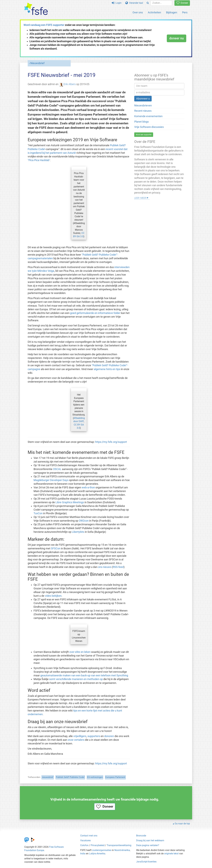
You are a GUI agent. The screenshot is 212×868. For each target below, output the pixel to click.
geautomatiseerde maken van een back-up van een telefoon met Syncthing (84, 675)
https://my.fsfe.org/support (111, 442)
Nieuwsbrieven (143, 106)
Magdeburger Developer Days (51, 480)
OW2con (84, 521)
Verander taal (134, 3)
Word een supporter (144, 135)
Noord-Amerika (122, 850)
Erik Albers (68, 84)
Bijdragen (172, 12)
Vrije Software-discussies (149, 127)
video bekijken (53, 596)
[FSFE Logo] (36, 9)
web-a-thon (88, 487)
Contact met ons (89, 836)
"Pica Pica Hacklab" (39, 160)
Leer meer (140, 198)
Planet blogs (141, 122)
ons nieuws (105, 567)
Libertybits (78, 532)
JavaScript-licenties (146, 862)
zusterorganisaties (102, 850)
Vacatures (85, 840)
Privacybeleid (98, 845)
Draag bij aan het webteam (150, 840)
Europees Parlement (115, 777)
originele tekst (171, 854)
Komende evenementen (148, 116)
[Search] (148, 3)
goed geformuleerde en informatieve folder (95, 313)
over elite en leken (80, 652)
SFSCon (56, 548)
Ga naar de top (182, 824)
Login (117, 3)
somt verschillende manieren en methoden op (76, 679)
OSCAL (57, 469)
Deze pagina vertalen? (148, 845)
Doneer (182, 3)
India (83, 854)
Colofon (84, 845)
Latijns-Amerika (97, 854)
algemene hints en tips (107, 369)
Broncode (141, 836)
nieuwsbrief (48, 777)
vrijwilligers (80, 736)
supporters (94, 736)
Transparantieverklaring (119, 845)
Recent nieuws (143, 111)
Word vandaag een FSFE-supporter (44, 25)
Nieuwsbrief (37, 63)
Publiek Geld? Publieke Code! (70, 777)
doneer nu (177, 38)
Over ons (138, 12)
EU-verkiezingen (95, 777)
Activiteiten (154, 12)
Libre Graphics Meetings (70, 502)
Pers (185, 12)
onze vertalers (76, 740)
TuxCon (38, 513)
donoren (109, 736)
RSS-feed (118, 567)
